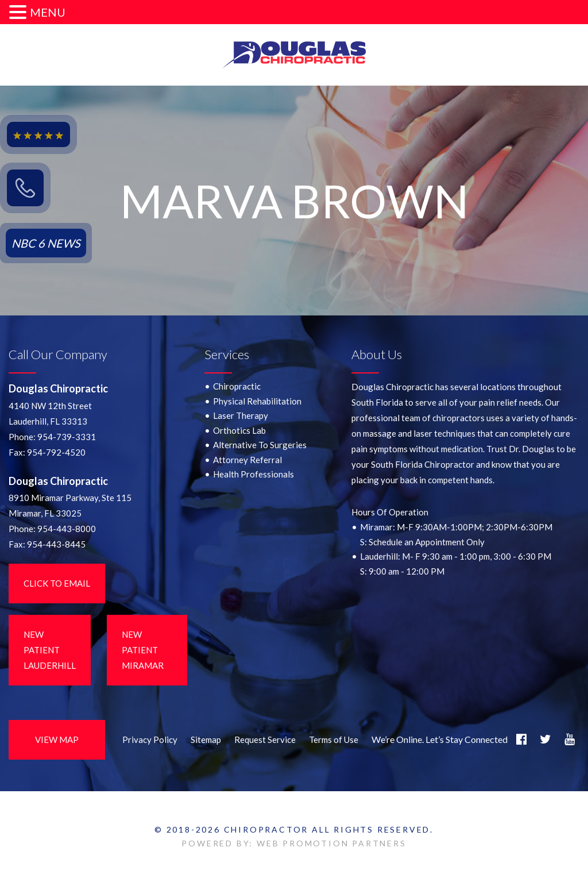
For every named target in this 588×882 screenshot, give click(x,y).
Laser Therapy (241, 415)
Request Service (265, 740)
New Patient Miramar (143, 650)
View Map (57, 740)
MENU (48, 12)
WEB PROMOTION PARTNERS (332, 843)
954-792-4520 (56, 452)
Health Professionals (254, 474)
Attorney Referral (247, 460)
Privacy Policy (150, 740)
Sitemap (206, 740)
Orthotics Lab (239, 430)
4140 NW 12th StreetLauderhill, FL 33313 (50, 413)
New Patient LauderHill (50, 650)
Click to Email (57, 583)
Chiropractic (237, 386)
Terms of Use (334, 740)
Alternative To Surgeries (260, 445)
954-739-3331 (67, 437)
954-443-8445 (56, 544)
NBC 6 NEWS (46, 243)
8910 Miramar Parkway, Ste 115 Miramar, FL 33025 (70, 505)
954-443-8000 (67, 529)
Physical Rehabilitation (257, 401)
